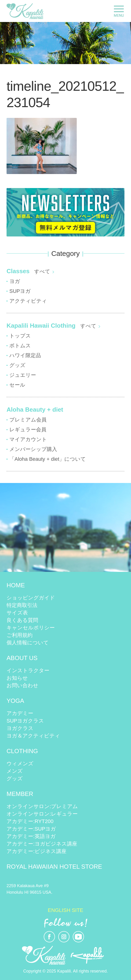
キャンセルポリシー (31, 628)
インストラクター (28, 670)
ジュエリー (23, 375)
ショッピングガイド (31, 598)
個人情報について (28, 643)
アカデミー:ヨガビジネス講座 (42, 844)
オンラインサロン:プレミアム (42, 806)
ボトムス (20, 346)
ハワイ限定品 (25, 355)
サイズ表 (17, 613)
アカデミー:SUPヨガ (31, 829)
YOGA (15, 701)
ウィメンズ (20, 764)
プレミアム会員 (28, 420)
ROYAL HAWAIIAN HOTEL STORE (54, 867)
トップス (20, 336)
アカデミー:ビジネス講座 (36, 851)
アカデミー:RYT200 (30, 821)
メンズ (15, 771)
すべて (42, 271)
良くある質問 (22, 620)
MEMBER (20, 794)
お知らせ (17, 678)
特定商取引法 (22, 605)
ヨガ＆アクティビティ (33, 736)
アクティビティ (28, 301)
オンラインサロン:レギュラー (42, 814)
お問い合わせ (22, 685)
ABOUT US (22, 658)
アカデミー (20, 713)
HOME (16, 585)
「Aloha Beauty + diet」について (48, 459)
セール (17, 385)
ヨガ (15, 281)
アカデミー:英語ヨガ (31, 836)
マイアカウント (28, 439)
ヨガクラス (20, 728)
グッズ (17, 365)
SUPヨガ (20, 291)
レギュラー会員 (28, 430)
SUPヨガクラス (25, 721)
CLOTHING (22, 751)
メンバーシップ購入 (33, 449)
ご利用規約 (20, 635)
